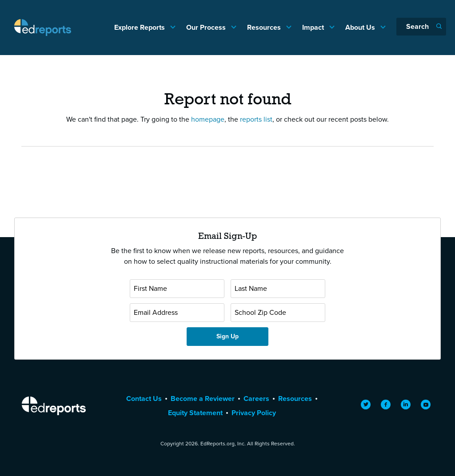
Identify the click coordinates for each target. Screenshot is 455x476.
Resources (265, 27)
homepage (208, 119)
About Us (361, 27)
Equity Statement (195, 413)
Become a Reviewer (203, 399)
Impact (314, 27)
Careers (256, 399)
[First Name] (177, 289)
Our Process (207, 27)
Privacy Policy (254, 413)
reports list (256, 119)
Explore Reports (140, 27)
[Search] (421, 27)
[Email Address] (177, 313)
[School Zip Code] (278, 313)
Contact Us (144, 399)
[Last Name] (278, 289)
